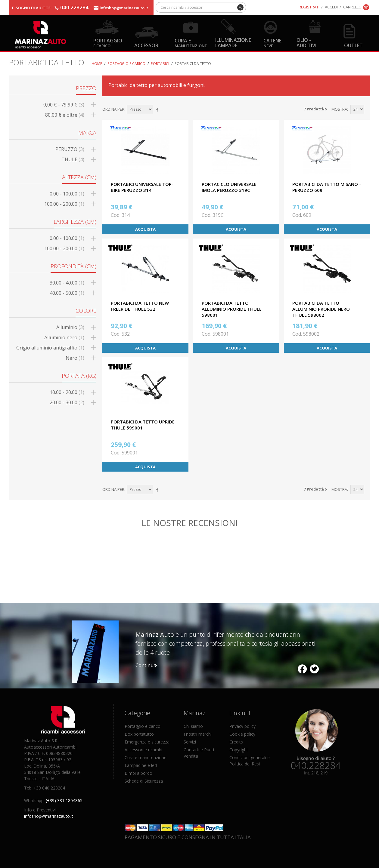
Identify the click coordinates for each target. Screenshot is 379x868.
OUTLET (353, 45)
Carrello (352, 7)
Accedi (331, 7)
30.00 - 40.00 (67, 283)
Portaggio (108, 43)
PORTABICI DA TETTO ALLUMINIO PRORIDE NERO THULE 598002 (321, 309)
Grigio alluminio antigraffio (50, 348)
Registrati (309, 7)
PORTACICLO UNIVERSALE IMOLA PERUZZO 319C (229, 187)
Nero (75, 358)
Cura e (191, 43)
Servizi (190, 742)
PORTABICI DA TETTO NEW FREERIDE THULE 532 (140, 306)
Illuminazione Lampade (233, 42)
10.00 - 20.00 (67, 392)
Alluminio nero (64, 337)
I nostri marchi (198, 734)
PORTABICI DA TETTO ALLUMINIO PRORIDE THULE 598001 (232, 309)
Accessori (147, 45)
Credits (236, 742)
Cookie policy (242, 734)
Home (97, 64)
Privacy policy (242, 726)
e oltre (65, 115)
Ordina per (113, 109)
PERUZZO (70, 149)
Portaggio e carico (126, 64)
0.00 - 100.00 (67, 194)
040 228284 (74, 7)
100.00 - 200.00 (64, 204)
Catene (272, 43)
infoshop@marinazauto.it (124, 8)
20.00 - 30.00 (67, 402)
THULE (73, 159)
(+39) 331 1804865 (64, 800)
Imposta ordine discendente (158, 109)
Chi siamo (193, 726)
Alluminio (70, 327)
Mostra (339, 109)
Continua (146, 665)
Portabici (160, 64)
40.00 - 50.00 (67, 293)
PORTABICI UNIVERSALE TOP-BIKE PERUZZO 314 (142, 187)
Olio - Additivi (306, 42)
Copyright (239, 750)
